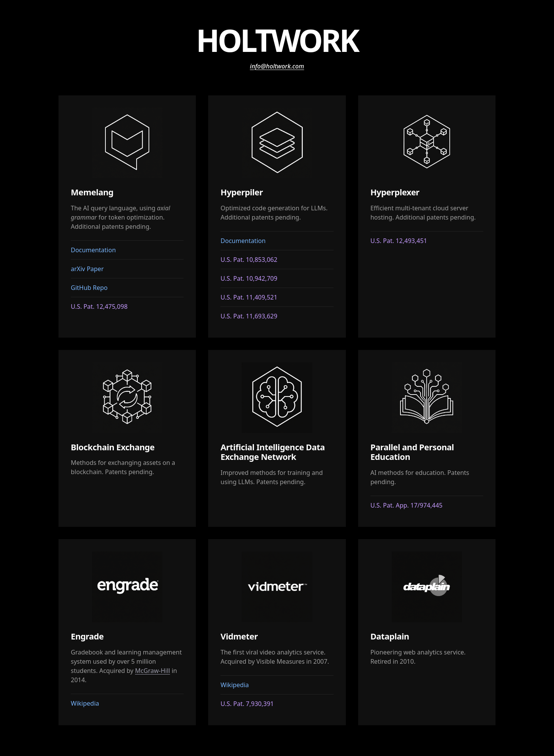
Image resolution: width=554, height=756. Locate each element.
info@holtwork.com (277, 66)
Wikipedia (85, 703)
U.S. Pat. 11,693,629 (249, 316)
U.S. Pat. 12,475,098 (99, 306)
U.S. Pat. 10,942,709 (249, 278)
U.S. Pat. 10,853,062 (249, 260)
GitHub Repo (89, 288)
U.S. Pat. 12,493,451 (399, 241)
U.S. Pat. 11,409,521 (249, 297)
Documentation (93, 250)
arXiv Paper (87, 269)
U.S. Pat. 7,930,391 (247, 704)
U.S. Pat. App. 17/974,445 (407, 505)
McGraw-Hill (153, 671)
